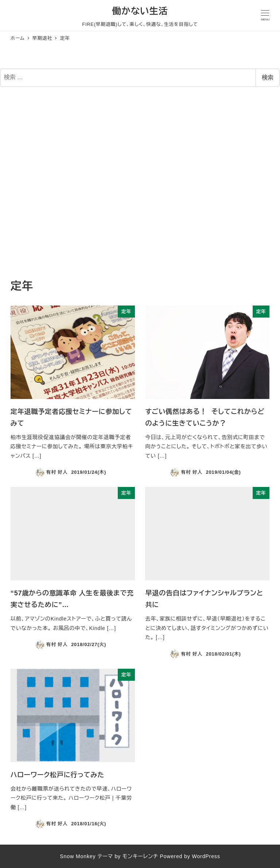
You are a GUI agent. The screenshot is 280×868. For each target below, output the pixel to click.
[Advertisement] (140, 183)
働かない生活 (140, 11)
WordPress (206, 856)
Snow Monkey (78, 856)
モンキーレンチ (140, 856)
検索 (268, 78)
